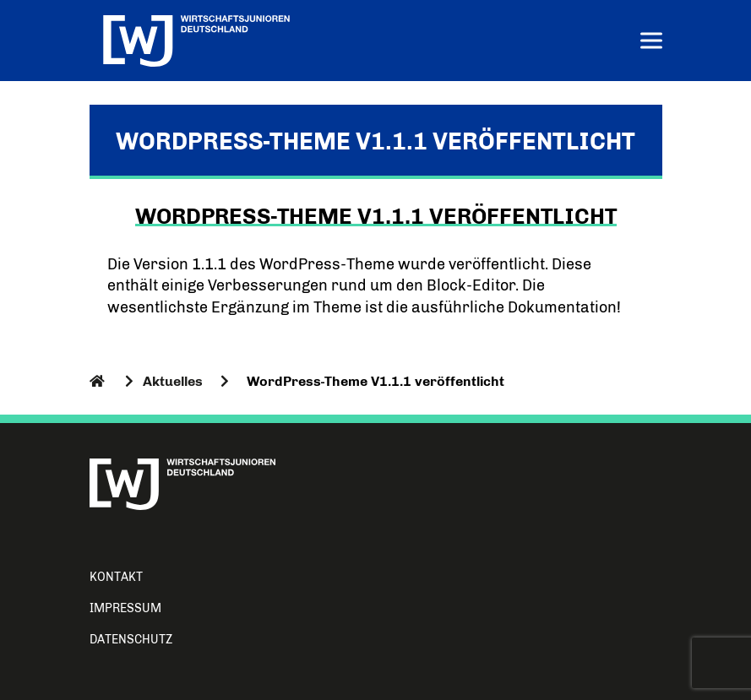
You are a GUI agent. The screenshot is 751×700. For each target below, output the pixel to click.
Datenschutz (131, 640)
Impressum (125, 608)
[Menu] (651, 43)
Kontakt (116, 577)
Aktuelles (173, 381)
